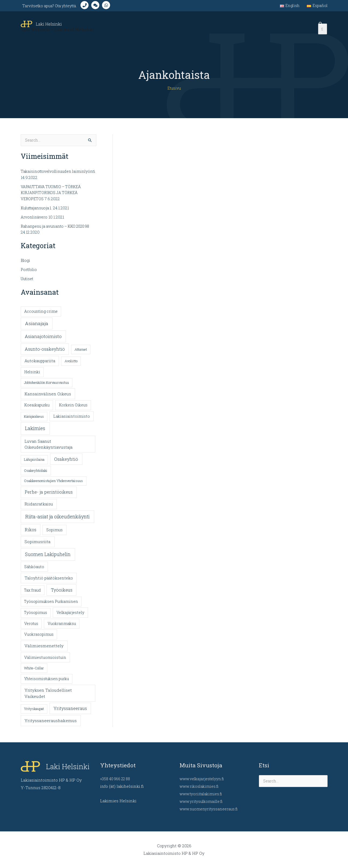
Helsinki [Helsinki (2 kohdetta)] (32, 376)
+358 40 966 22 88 (117, 779)
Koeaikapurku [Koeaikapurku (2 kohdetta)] (37, 409)
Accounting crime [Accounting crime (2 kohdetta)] (41, 316)
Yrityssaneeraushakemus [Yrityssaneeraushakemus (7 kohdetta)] (51, 725)
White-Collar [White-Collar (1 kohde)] (34, 672)
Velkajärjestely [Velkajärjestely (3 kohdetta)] (70, 617)
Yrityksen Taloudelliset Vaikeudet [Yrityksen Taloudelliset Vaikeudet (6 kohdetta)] (48, 697)
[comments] (104, 7)
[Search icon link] (321, 30)
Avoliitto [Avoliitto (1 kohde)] (71, 365)
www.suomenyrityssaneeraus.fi (211, 809)
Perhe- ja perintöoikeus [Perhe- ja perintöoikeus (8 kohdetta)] (49, 496)
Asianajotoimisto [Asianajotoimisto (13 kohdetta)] (43, 340)
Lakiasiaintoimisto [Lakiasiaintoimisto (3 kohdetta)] (72, 421)
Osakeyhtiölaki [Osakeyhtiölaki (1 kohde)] (36, 475)
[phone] (94, 7)
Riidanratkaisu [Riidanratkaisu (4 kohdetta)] (39, 508)
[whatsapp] (115, 7)
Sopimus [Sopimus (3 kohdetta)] (55, 534)
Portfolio (29, 274)
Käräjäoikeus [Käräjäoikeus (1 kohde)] (34, 421)
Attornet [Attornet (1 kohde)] (81, 353)
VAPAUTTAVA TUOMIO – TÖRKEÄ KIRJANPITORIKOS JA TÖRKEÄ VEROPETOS (55, 197)
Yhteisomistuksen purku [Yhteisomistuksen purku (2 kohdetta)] (47, 683)
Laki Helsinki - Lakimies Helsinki (59, 34)
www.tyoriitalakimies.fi (203, 794)
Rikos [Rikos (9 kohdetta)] (31, 534)
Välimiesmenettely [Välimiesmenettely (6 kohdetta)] (44, 650)
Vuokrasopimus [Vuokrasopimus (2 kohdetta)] (39, 639)
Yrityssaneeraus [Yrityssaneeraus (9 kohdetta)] (70, 713)
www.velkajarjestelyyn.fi (204, 779)
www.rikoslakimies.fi (200, 786)
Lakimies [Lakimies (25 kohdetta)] (35, 433)
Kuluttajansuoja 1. (38, 212)
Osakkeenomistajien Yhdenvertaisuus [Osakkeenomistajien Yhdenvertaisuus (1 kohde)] (53, 485)
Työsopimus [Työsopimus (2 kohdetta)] (36, 617)
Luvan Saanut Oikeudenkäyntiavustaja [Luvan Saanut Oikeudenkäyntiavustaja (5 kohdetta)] (48, 448)
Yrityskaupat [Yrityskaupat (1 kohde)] (34, 713)
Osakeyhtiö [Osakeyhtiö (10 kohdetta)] (66, 463)
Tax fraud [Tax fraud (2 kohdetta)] (33, 595)
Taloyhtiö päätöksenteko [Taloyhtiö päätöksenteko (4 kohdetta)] (49, 582)
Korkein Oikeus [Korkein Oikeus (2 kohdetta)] (73, 409)
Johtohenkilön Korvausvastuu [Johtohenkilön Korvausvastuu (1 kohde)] (46, 387)
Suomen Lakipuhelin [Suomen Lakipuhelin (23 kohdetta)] (48, 558)
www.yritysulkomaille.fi (203, 801)
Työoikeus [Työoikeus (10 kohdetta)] (62, 594)
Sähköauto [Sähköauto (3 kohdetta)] (34, 571)
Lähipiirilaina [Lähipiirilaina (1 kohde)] (34, 464)
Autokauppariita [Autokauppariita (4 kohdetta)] (40, 365)
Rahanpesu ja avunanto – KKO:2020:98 (58, 230)
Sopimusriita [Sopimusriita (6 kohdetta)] (38, 546)
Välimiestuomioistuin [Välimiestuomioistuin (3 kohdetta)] (45, 662)
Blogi (26, 265)
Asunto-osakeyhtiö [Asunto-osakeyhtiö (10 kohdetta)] (45, 353)
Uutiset (28, 283)
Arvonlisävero (35, 221)
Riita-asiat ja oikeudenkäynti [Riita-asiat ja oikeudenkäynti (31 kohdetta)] (57, 521)
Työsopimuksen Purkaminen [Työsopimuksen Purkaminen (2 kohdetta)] (51, 606)
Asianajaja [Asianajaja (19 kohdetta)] (37, 328)
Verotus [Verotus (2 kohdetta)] (31, 628)
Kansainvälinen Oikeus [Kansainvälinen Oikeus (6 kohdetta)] (48, 398)
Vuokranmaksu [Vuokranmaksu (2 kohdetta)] (62, 628)
